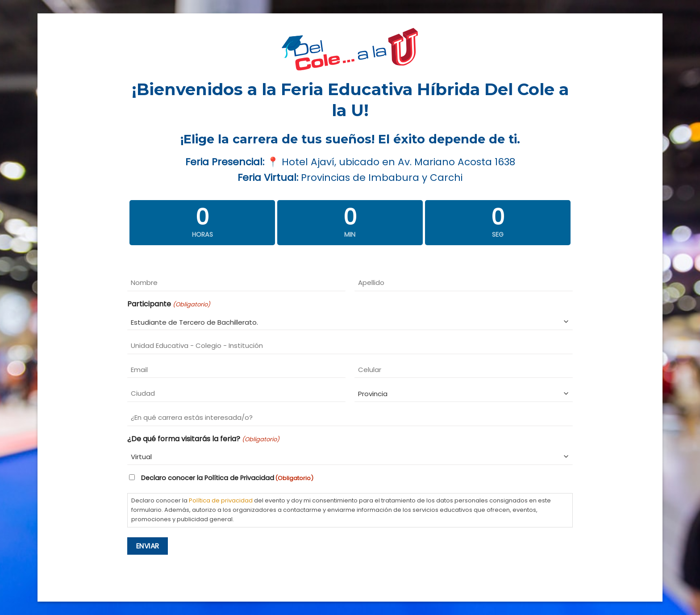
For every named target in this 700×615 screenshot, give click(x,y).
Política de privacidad (221, 500)
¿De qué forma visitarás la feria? (203, 439)
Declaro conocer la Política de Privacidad (227, 478)
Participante (169, 304)
